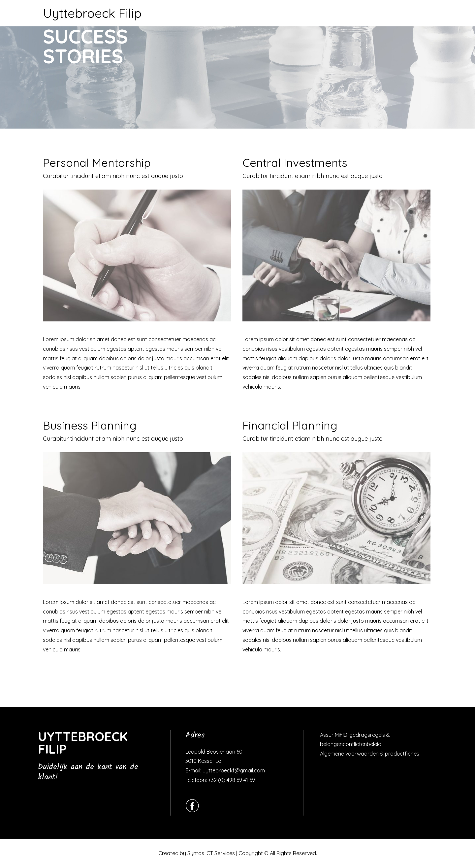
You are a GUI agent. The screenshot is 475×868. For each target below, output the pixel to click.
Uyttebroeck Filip (92, 13)
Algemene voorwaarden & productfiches (370, 754)
